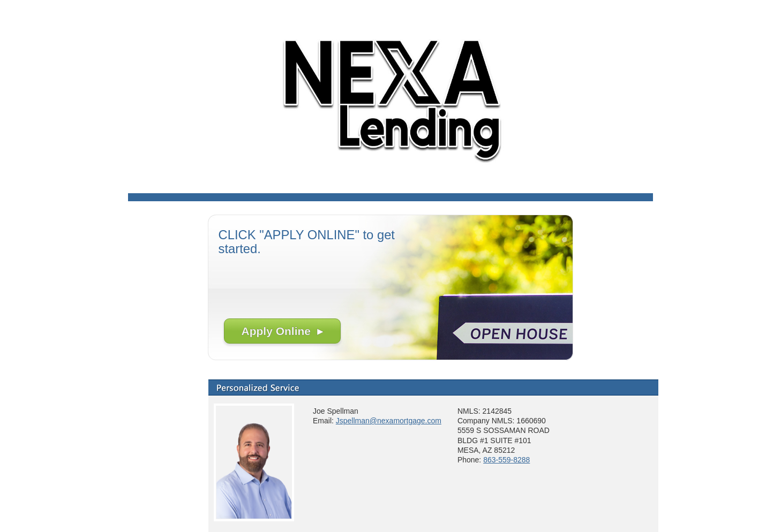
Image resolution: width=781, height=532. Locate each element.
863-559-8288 (506, 460)
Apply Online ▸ (282, 331)
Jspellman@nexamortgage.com (389, 421)
